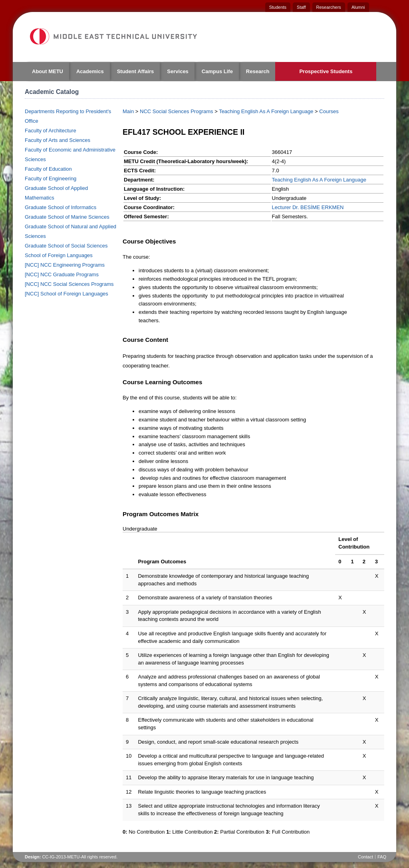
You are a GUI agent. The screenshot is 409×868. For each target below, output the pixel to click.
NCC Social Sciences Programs (177, 111)
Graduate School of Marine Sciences (67, 217)
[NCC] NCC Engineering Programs (65, 265)
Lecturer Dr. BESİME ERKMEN (308, 207)
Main (128, 111)
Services (178, 71)
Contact (365, 857)
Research (258, 71)
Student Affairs (136, 71)
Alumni (358, 7)
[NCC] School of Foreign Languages (67, 294)
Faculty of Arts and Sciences (58, 140)
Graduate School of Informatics (61, 207)
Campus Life (217, 71)
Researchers (329, 7)
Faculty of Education (48, 169)
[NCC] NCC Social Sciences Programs (69, 284)
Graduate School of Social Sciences (66, 246)
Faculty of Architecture (51, 131)
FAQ (382, 857)
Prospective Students (326, 71)
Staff (301, 7)
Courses (329, 111)
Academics (90, 71)
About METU (48, 71)
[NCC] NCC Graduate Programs (62, 274)
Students (278, 7)
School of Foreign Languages (59, 255)
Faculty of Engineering (51, 179)
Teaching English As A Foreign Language (266, 111)
